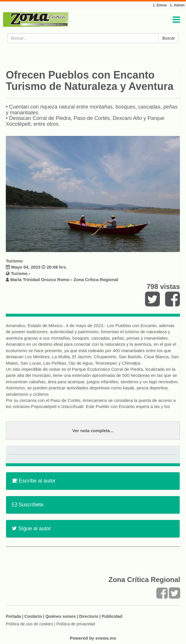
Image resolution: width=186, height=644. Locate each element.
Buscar (169, 38)
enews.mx (106, 638)
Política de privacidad (76, 624)
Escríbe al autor (34, 481)
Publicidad (112, 616)
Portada (13, 616)
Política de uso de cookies (29, 624)
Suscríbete (28, 505)
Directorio (89, 616)
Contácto (33, 616)
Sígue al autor (31, 528)
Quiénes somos (60, 616)
